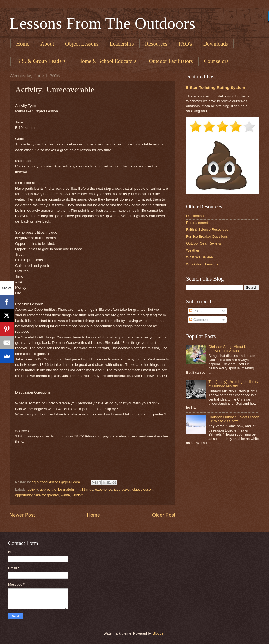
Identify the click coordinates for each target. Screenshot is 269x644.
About (47, 44)
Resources (156, 44)
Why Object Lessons (202, 264)
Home (23, 44)
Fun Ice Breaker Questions (207, 237)
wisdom (78, 495)
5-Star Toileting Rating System (216, 88)
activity (33, 489)
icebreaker (122, 489)
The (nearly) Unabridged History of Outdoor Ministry (233, 384)
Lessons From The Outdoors (102, 23)
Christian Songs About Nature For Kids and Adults (232, 349)
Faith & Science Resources (207, 229)
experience (104, 489)
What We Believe (200, 257)
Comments (200, 320)
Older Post (164, 515)
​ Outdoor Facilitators (170, 61)
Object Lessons (82, 44)
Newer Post (22, 515)
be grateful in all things (76, 489)
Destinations (196, 216)
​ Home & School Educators (107, 61)
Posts (196, 311)
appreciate (48, 489)
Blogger (159, 633)
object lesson (143, 489)
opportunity (24, 495)
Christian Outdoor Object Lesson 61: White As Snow (234, 419)
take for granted (46, 495)
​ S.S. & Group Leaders (41, 61)
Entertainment (197, 223)
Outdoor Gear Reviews (204, 243)
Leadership (122, 44)
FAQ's (185, 44)
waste (65, 495)
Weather (193, 250)
